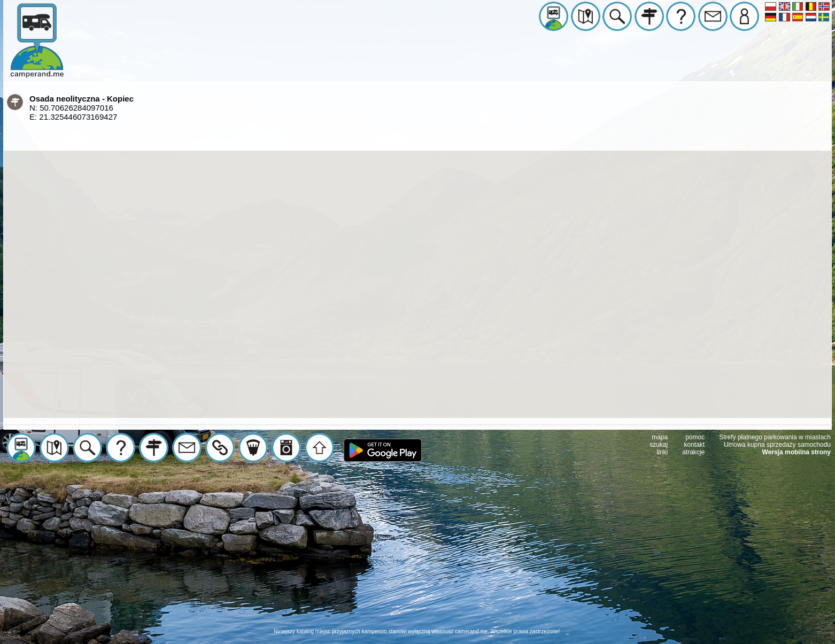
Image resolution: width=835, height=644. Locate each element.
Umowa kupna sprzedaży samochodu (777, 445)
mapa (660, 437)
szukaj (659, 445)
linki (663, 452)
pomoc (695, 437)
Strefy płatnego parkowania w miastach (775, 437)
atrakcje (693, 452)
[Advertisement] (417, 553)
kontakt (695, 445)
